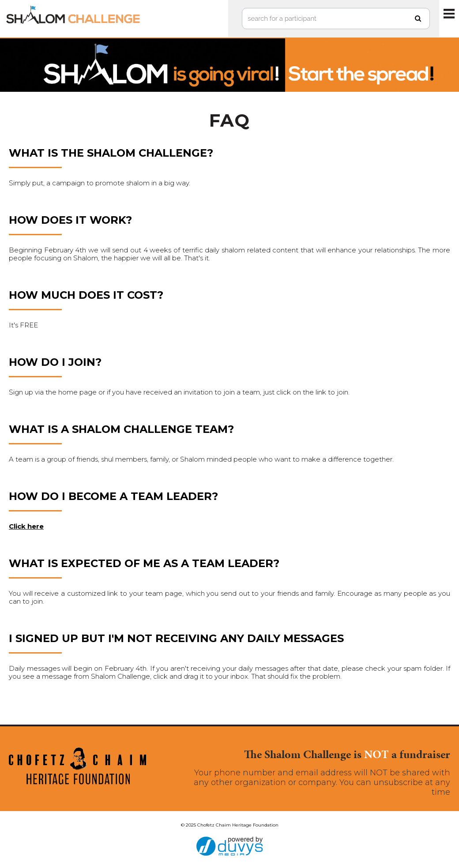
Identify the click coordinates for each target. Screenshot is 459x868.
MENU (449, 13)
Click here (26, 526)
